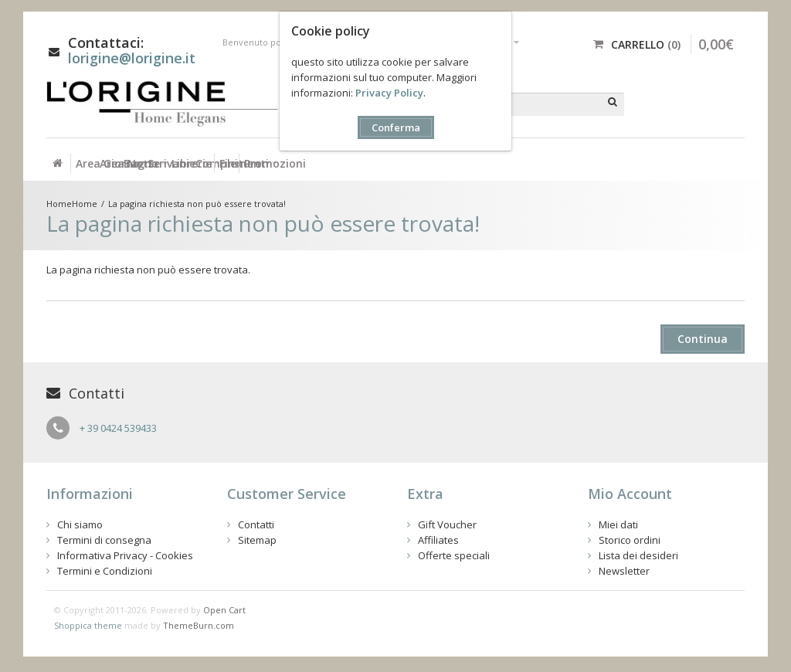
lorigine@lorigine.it (132, 58)
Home (85, 204)
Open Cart (224, 610)
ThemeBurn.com (199, 625)
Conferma (396, 127)
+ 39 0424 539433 (118, 428)
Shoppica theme (88, 625)
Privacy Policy (389, 93)
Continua (703, 339)
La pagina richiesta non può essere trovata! (197, 204)
